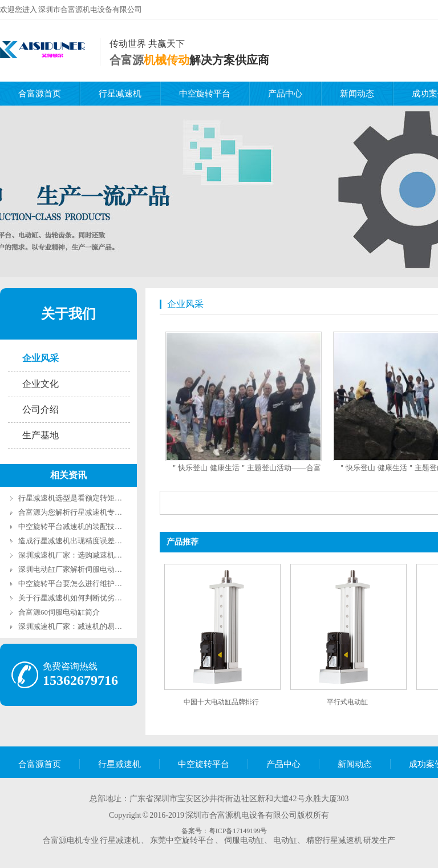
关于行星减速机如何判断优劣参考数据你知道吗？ (100, 598)
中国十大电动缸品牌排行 (221, 702)
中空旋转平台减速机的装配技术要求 (78, 526)
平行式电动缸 (347, 702)
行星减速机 (120, 94)
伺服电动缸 (244, 840)
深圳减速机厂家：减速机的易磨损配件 (81, 626)
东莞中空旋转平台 (182, 840)
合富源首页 (40, 94)
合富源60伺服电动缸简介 (59, 612)
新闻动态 (357, 94)
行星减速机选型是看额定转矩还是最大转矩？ (92, 498)
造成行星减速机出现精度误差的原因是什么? (90, 541)
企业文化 (40, 384)
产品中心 (285, 94)
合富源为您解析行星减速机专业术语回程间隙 (92, 512)
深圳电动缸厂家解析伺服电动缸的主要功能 (89, 569)
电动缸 (285, 840)
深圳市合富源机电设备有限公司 (90, 9)
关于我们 (68, 314)
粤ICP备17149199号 (238, 831)
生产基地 (40, 435)
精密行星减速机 (334, 840)
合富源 (127, 60)
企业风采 (40, 358)
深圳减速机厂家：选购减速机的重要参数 (85, 555)
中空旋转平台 (205, 94)
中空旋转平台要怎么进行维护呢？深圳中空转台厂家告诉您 (115, 584)
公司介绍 (40, 409)
